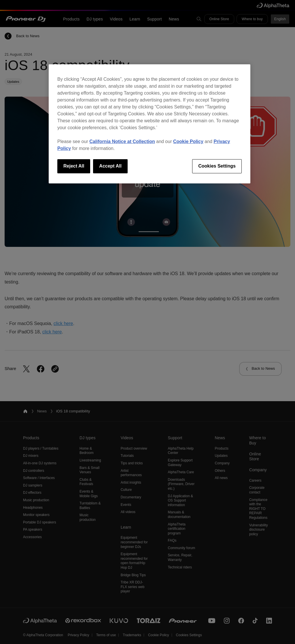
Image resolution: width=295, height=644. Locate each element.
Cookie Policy (188, 141)
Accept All (110, 166)
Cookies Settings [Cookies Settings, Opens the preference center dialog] (217, 166)
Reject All (74, 166)
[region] (150, 124)
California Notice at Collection (122, 141)
